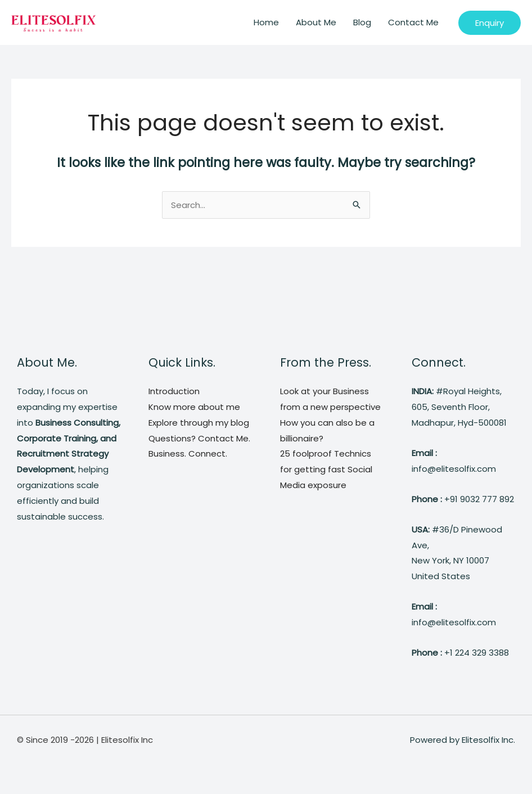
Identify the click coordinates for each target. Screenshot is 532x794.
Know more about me (194, 407)
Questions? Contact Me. (199, 438)
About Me (316, 22)
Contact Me (413, 22)
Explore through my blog (199, 423)
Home (266, 22)
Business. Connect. (188, 454)
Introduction (174, 391)
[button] (490, 23)
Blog (362, 22)
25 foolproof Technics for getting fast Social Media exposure (326, 469)
